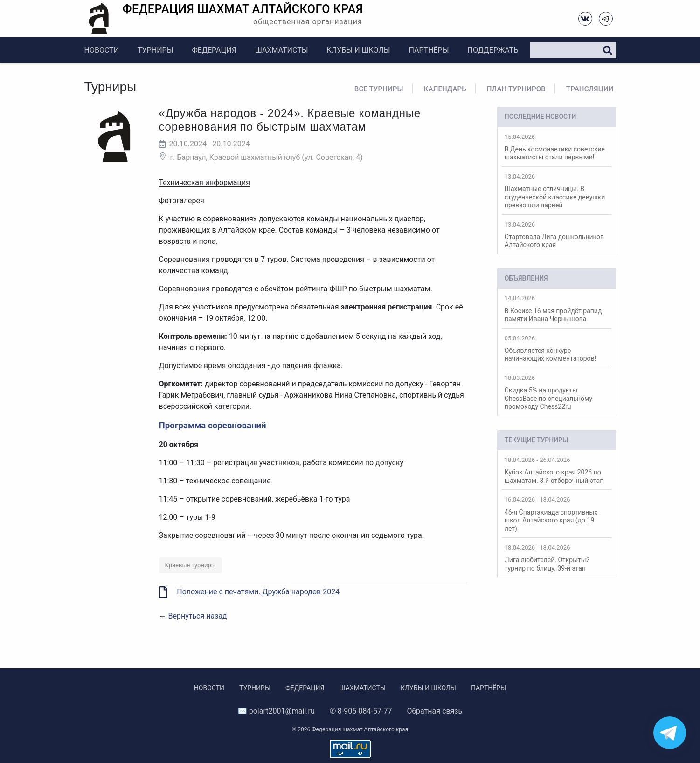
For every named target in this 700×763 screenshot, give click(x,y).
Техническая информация (205, 182)
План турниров (516, 89)
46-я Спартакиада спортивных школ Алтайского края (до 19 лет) (557, 514)
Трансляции (590, 89)
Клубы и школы (359, 50)
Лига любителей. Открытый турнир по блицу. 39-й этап (557, 558)
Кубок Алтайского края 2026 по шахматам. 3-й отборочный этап (557, 470)
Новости (102, 50)
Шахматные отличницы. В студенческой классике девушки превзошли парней (557, 191)
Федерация (214, 50)
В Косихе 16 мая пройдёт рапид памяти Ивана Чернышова (557, 309)
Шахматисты (282, 50)
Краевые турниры (191, 565)
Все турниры (379, 89)
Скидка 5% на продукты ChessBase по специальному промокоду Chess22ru (557, 392)
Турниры (155, 50)
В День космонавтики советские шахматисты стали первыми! (557, 147)
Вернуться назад (197, 616)
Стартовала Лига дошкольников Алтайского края (557, 235)
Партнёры (429, 50)
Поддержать (493, 50)
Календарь (445, 89)
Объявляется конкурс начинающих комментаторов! (557, 349)
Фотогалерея (182, 201)
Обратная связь (434, 711)
